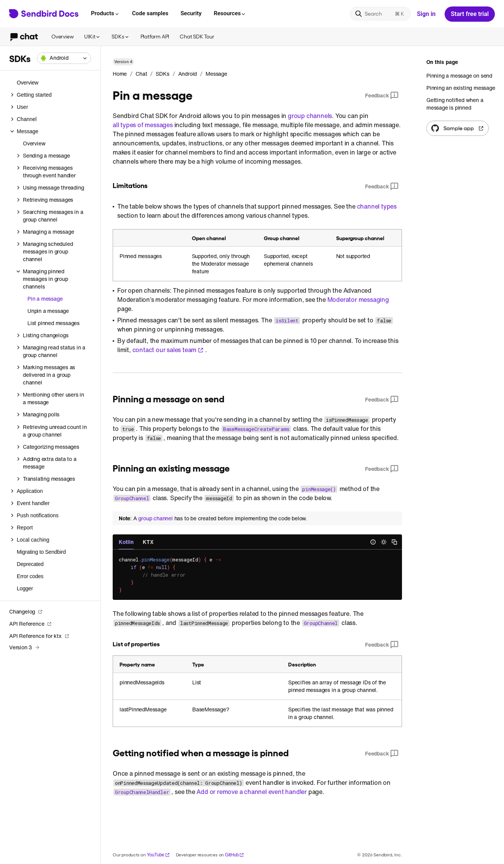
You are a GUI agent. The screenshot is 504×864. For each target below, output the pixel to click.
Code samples (150, 13)
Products (105, 13)
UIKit (93, 36)
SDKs (120, 36)
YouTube (158, 855)
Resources (230, 13)
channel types (377, 206)
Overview (62, 36)
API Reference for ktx (39, 636)
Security (191, 13)
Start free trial (470, 14)
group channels (310, 116)
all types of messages (143, 125)
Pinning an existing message (461, 88)
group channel (155, 518)
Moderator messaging (358, 300)
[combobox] (64, 58)
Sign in (426, 14)
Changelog (26, 611)
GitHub (234, 855)
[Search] (380, 14)
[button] (64, 58)
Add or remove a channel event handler (252, 792)
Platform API (155, 36)
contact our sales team (168, 350)
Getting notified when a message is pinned (455, 104)
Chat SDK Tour (197, 36)
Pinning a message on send (459, 76)
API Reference (30, 624)
